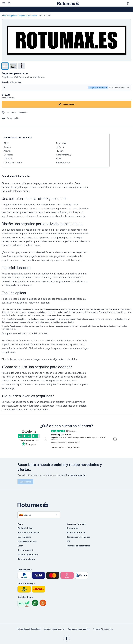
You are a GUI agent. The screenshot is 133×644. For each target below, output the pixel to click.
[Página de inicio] (66, 505)
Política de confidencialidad (29, 629)
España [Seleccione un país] (25, 515)
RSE (68, 541)
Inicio (4, 16)
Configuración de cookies (78, 629)
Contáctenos (73, 528)
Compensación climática (78, 537)
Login (20, 546)
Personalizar (66, 104)
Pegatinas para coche (28, 16)
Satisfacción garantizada (78, 546)
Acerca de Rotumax (76, 532)
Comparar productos (27, 541)
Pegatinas (13, 16)
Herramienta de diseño (28, 532)
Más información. (78, 475)
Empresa (97, 629)
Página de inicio (25, 528)
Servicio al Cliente (26, 559)
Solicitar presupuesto (28, 554)
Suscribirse (25, 482)
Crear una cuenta (26, 550)
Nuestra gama (24, 537)
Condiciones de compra (54, 629)
